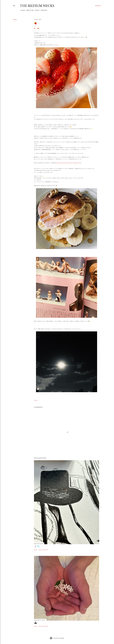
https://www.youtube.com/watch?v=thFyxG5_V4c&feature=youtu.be (68, 163)
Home (22, 10)
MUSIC (37, 10)
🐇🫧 (37, 546)
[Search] (98, 6)
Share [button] (15, 20)
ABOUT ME (29, 10)
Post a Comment (43, 550)
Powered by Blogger (57, 638)
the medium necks (37, 6)
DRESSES (43, 10)
